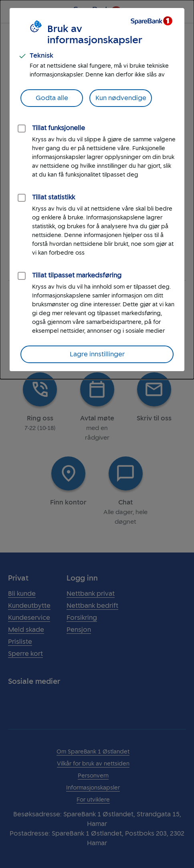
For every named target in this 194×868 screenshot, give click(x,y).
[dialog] (97, 190)
